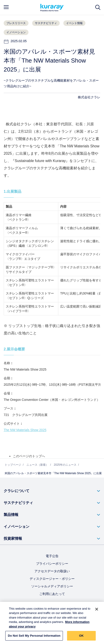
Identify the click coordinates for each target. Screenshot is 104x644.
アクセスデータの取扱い (52, 571)
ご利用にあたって (52, 594)
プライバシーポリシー (52, 564)
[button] (52, 491)
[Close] (97, 611)
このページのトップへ (29, 456)
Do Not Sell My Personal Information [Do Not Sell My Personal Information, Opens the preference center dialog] (34, 638)
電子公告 (52, 556)
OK (81, 638)
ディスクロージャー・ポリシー (52, 579)
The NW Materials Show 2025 (25, 430)
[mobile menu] (6, 7)
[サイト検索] (98, 7)
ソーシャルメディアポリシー (52, 586)
